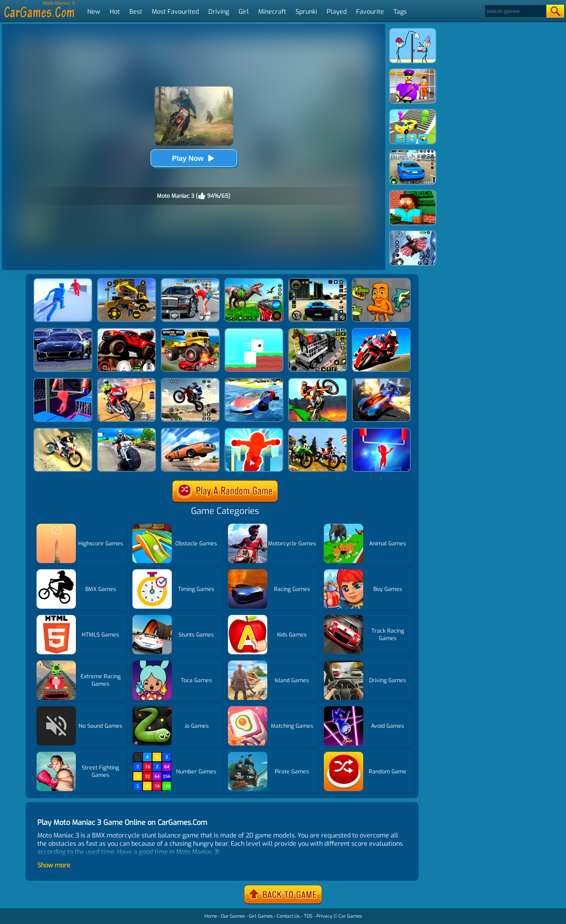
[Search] (515, 11)
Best (136, 12)
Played (337, 12)
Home (211, 916)
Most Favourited (175, 12)
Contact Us (288, 916)
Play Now (193, 158)
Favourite (370, 12)
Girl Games (261, 916)
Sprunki (306, 12)
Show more (54, 865)
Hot (115, 12)
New (94, 12)
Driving (219, 12)
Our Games (233, 916)
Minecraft (272, 12)
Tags (400, 12)
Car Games (350, 916)
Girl (244, 12)
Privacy (324, 916)
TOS (308, 916)
